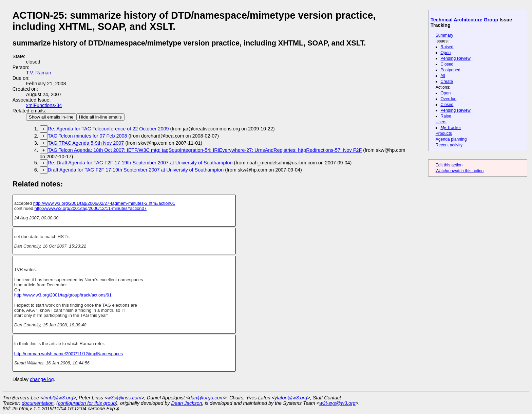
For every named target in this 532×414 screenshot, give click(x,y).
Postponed (450, 70)
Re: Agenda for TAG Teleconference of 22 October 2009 (108, 129)
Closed (447, 64)
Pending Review (455, 58)
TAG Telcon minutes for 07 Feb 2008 (88, 136)
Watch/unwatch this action (460, 171)
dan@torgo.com (206, 398)
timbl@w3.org (58, 398)
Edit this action (449, 165)
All (443, 76)
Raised (447, 47)
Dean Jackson (187, 403)
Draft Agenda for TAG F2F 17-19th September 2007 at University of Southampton (136, 170)
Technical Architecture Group (464, 20)
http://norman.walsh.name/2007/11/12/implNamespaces (69, 354)
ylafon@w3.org (291, 398)
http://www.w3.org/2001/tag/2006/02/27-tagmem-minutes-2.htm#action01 (104, 203)
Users (441, 122)
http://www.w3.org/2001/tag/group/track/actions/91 (63, 295)
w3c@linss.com (124, 398)
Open (445, 53)
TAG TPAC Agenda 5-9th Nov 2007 (86, 143)
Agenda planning (451, 139)
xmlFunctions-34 (44, 105)
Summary (444, 35)
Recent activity (449, 145)
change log (42, 379)
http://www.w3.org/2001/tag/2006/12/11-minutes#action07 (90, 208)
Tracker (451, 128)
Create (447, 82)
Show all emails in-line (51, 117)
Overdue (448, 99)
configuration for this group (87, 403)
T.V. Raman (39, 73)
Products (444, 133)
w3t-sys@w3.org (337, 403)
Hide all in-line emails (100, 117)
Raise (446, 116)
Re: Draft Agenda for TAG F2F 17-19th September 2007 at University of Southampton (140, 163)
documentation (38, 403)
